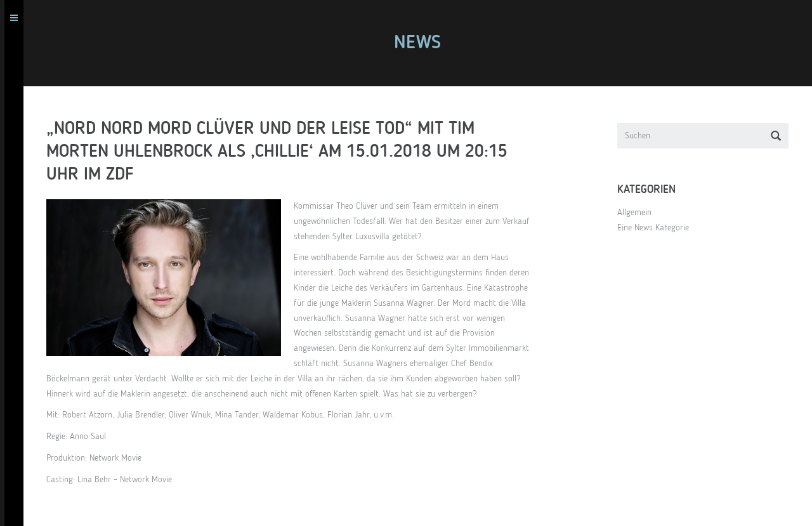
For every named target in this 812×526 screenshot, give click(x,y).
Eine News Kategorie (658, 228)
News (422, 43)
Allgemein (639, 213)
